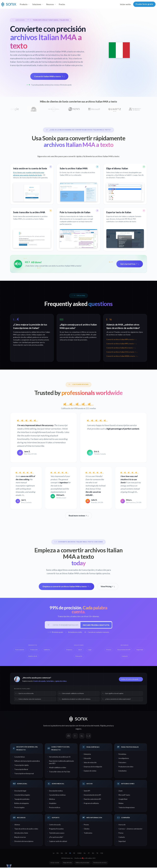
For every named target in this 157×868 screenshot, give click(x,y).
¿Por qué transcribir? (56, 838)
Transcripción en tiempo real (24, 774)
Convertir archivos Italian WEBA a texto (122, 356)
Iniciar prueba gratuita (96, 625)
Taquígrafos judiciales (22, 799)
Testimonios (88, 833)
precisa (110, 726)
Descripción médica (56, 791)
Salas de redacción (90, 763)
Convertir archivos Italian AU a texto (121, 348)
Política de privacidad (82, 863)
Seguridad (122, 842)
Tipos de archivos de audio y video (26, 829)
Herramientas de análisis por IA (60, 757)
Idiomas (17, 825)
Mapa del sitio (67, 863)
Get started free (130, 264)
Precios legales (19, 808)
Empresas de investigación (93, 767)
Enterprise (87, 755)
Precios (62, 4)
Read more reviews (78, 516)
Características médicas (57, 795)
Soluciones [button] (37, 4)
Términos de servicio (100, 863)
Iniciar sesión (125, 4)
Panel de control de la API (92, 799)
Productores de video (126, 767)
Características (20, 757)
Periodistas (122, 755)
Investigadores (124, 759)
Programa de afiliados (91, 804)
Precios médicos (55, 808)
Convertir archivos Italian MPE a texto (121, 344)
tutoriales (50, 682)
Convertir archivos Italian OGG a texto (122, 352)
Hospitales (53, 804)
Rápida (103, 726)
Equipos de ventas (90, 771)
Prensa (121, 833)
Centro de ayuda (39, 682)
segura (78, 729)
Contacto (122, 838)
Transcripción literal (21, 770)
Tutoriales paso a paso (57, 833)
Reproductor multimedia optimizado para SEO (61, 763)
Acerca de (122, 825)
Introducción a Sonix (21, 833)
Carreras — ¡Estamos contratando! (130, 829)
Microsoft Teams (124, 795)
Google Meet (123, 799)
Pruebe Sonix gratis (144, 4)
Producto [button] (24, 4)
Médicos (52, 799)
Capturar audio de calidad (58, 842)
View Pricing (108, 586)
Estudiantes (123, 771)
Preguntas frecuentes (56, 829)
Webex (121, 804)
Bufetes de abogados (22, 804)
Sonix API (87, 791)
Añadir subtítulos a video (58, 768)
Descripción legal (20, 791)
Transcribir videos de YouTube (60, 772)
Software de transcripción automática (27, 761)
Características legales (22, 795)
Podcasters (122, 763)
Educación (87, 759)
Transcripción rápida (21, 766)
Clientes (87, 829)
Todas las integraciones (127, 808)
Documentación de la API (92, 795)
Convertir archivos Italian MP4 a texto (121, 339)
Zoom (121, 791)
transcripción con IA (72, 726)
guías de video (61, 682)
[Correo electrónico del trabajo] (66, 625)
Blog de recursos (20, 838)
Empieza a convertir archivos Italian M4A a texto (66, 586)
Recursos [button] (50, 4)
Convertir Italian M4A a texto (49, 76)
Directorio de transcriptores (24, 842)
